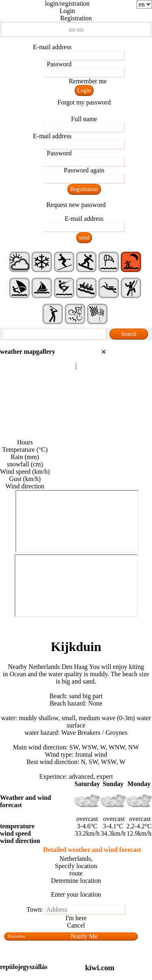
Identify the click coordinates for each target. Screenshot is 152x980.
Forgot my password (84, 102)
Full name (84, 119)
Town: (35, 909)
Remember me (88, 81)
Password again (84, 170)
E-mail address (52, 47)
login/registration (67, 3)
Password (59, 64)
